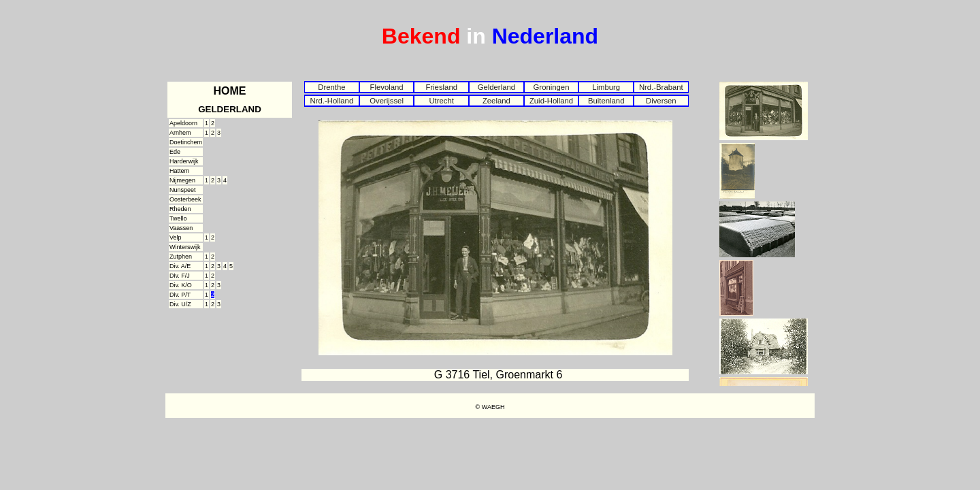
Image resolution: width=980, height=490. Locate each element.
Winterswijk (185, 247)
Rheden (180, 209)
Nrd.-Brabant (661, 87)
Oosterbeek (185, 199)
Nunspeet (183, 190)
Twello (178, 218)
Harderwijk (184, 161)
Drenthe (331, 87)
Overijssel (387, 101)
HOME (230, 91)
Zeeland (496, 101)
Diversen (661, 101)
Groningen (552, 87)
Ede (175, 152)
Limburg (606, 87)
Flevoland (386, 87)
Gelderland (496, 87)
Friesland (441, 87)
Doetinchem (186, 142)
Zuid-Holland (551, 101)
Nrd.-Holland (332, 101)
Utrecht (441, 101)
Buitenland (606, 101)
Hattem (179, 171)
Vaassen (181, 228)
